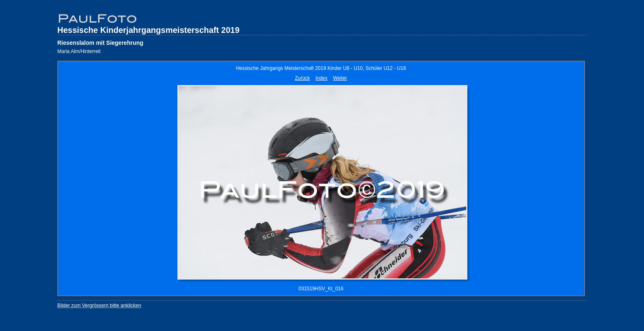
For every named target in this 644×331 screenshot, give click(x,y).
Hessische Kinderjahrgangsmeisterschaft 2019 (149, 30)
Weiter (340, 78)
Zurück (302, 78)
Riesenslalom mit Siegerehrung (100, 43)
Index (321, 78)
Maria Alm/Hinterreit (79, 51)
